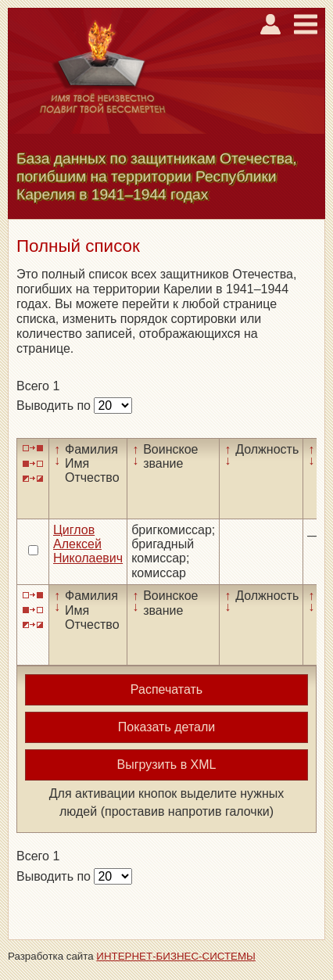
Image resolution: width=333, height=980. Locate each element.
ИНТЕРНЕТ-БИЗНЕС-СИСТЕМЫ (176, 956)
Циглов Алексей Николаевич (88, 544)
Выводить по (55, 406)
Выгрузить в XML (167, 765)
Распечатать (166, 689)
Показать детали (166, 727)
